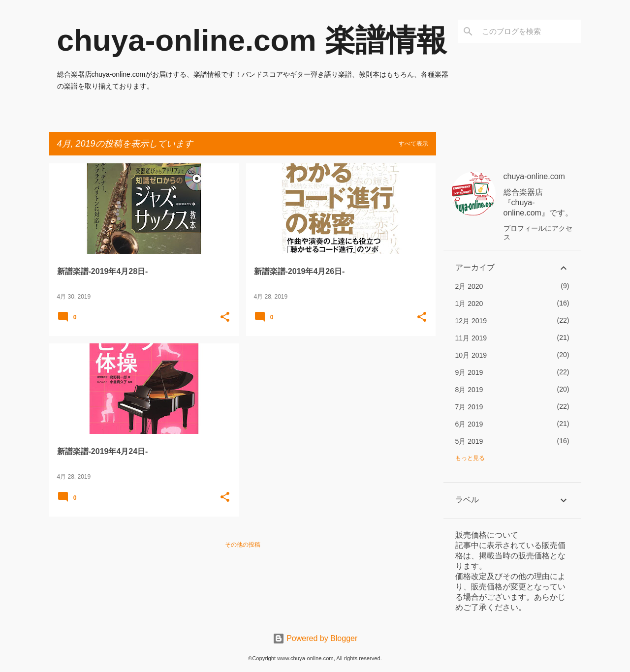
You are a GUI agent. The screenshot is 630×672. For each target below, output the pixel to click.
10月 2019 (471, 355)
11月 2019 (471, 338)
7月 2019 (469, 407)
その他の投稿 (243, 545)
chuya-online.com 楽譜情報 (252, 40)
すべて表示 (413, 144)
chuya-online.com (534, 176)
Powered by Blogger (315, 638)
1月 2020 (469, 304)
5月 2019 (469, 441)
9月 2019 (469, 372)
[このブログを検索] (530, 31)
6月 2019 (469, 424)
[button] (225, 318)
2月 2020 (469, 286)
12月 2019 (471, 321)
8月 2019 (469, 390)
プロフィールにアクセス (538, 233)
